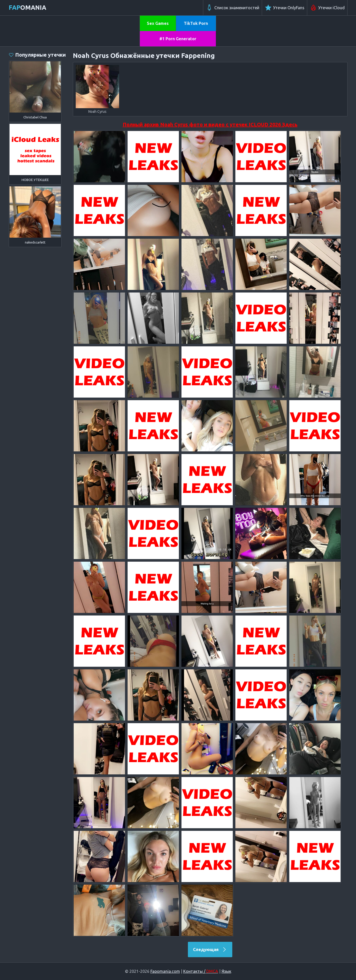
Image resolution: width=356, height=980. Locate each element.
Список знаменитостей (233, 8)
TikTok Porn (196, 23)
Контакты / (201, 971)
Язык (226, 971)
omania (27, 8)
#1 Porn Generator (178, 39)
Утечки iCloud (327, 8)
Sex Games (158, 23)
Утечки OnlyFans (285, 8)
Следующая (210, 949)
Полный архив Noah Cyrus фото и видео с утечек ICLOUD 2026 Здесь (210, 124)
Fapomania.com (165, 971)
